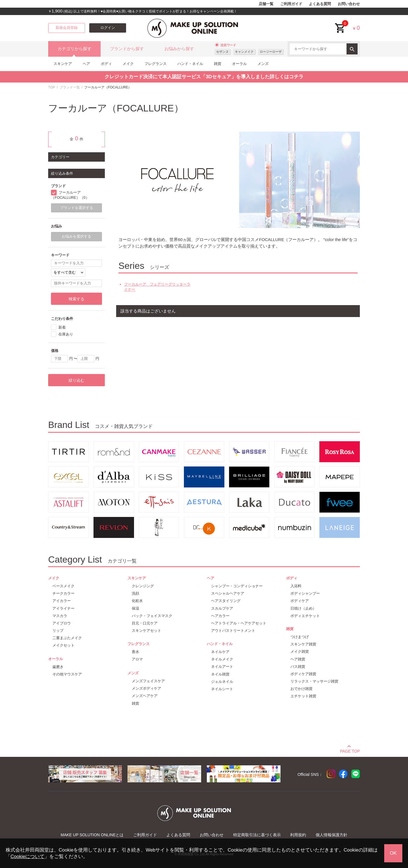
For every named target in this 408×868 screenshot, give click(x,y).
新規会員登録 (67, 28)
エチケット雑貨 (303, 696)
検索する (76, 299)
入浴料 (296, 586)
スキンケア (63, 64)
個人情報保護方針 (331, 835)
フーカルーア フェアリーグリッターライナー (157, 287)
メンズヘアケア (145, 696)
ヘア (86, 64)
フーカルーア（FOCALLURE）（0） (70, 195)
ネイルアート (222, 667)
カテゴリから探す (75, 49)
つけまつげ (300, 637)
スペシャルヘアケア (228, 593)
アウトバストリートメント (233, 631)
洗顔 (135, 593)
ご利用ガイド (291, 4)
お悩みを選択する (76, 236)
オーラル (239, 64)
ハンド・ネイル (190, 64)
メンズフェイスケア (148, 681)
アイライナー (63, 608)
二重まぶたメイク (67, 638)
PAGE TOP (350, 750)
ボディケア (300, 601)
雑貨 (218, 64)
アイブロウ (62, 623)
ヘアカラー (220, 616)
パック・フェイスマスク (152, 616)
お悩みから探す (179, 49)
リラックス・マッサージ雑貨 (314, 681)
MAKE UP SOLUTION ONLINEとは (92, 835)
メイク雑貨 (300, 651)
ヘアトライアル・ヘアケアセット (239, 623)
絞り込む (76, 380)
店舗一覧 (266, 4)
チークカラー (63, 593)
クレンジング (143, 586)
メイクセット (63, 645)
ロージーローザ (271, 52)
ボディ (106, 64)
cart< (340, 24)
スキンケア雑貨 (303, 644)
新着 (62, 327)
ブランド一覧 (70, 87)
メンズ (263, 64)
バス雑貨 (298, 667)
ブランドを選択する (77, 208)
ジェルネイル (222, 682)
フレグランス (156, 64)
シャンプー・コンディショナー (237, 586)
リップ (58, 631)
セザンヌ (222, 52)
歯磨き (58, 667)
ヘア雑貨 (298, 659)
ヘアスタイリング (226, 601)
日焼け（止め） (303, 608)
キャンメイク (244, 52)
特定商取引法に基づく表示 (257, 835)
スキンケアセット (146, 631)
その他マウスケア (67, 674)
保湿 (135, 608)
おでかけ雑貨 (301, 689)
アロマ (137, 659)
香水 (135, 652)
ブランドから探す (127, 49)
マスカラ (60, 616)
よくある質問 (320, 4)
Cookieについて (27, 857)
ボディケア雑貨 (303, 674)
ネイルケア (220, 652)
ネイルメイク (222, 659)
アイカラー (62, 601)
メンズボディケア (146, 688)
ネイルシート (222, 689)
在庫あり (66, 334)
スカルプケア (222, 608)
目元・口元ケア (145, 623)
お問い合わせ (349, 4)
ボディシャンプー (305, 593)
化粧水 (137, 601)
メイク (128, 64)
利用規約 (298, 835)
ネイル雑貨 (220, 674)
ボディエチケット (305, 616)
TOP (52, 87)
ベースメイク (63, 586)
